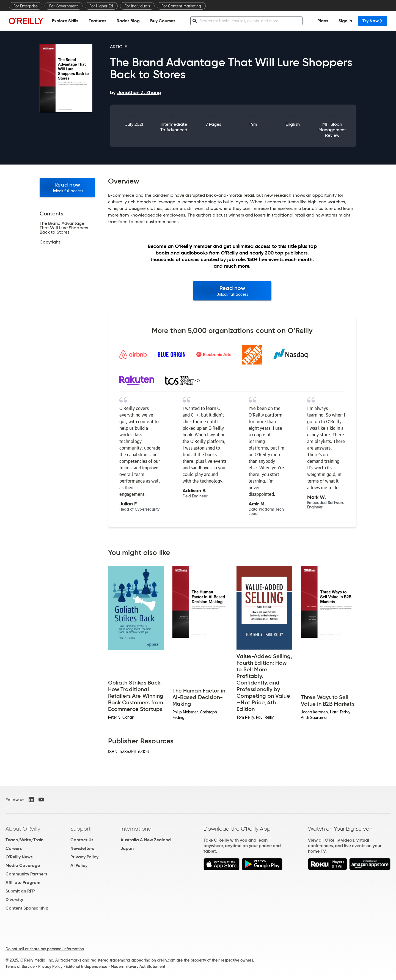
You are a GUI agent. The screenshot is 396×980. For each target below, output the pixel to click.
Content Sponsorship (27, 908)
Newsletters (82, 848)
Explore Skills (65, 21)
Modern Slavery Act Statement (138, 967)
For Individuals (137, 6)
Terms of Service (20, 967)
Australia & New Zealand (146, 840)
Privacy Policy (84, 857)
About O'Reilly (23, 829)
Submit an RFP (20, 891)
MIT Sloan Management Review (332, 130)
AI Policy (79, 865)
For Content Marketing (181, 6)
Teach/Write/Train (24, 840)
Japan (127, 848)
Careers (14, 848)
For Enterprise (26, 6)
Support (81, 829)
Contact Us (82, 840)
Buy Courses (163, 21)
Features (97, 21)
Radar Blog (128, 21)
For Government (64, 6)
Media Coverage (23, 865)
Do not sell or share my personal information (45, 949)
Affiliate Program (23, 882)
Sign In (345, 21)
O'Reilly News (19, 857)
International (137, 829)
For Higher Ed (101, 6)
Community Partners (26, 874)
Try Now (373, 21)
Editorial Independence (86, 967)
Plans (323, 21)
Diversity (14, 900)
